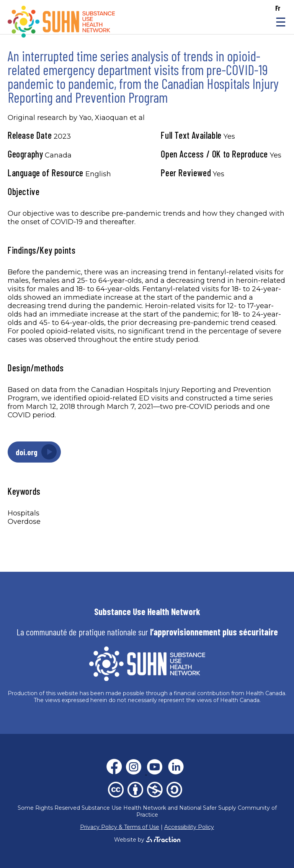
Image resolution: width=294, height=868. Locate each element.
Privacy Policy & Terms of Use (120, 827)
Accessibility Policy (189, 827)
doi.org (27, 452)
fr (278, 8)
